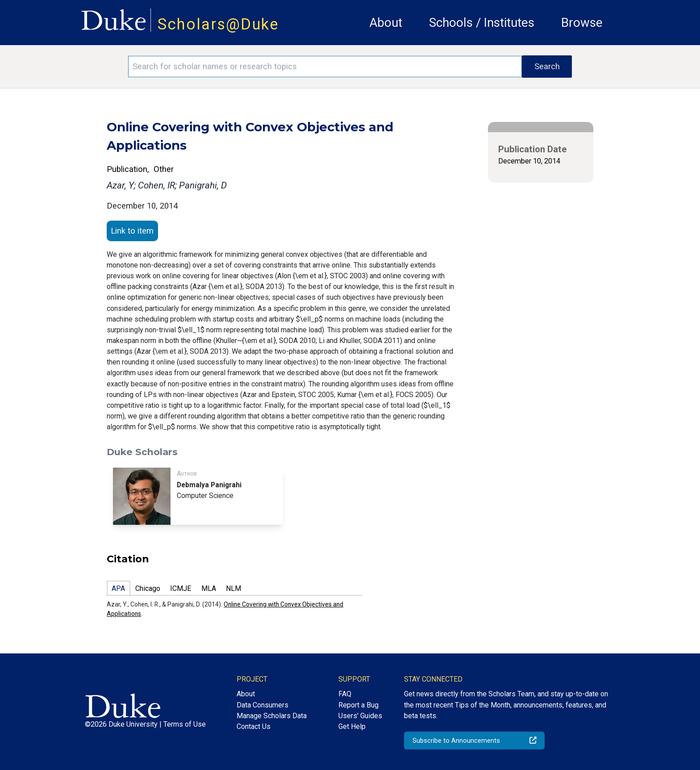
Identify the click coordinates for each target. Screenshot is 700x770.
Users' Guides (360, 716)
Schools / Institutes (482, 23)
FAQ (345, 694)
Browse (582, 23)
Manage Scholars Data (272, 716)
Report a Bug (358, 705)
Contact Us (254, 726)
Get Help (352, 726)
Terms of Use (185, 724)
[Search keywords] (325, 67)
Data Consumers (262, 705)
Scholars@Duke (218, 24)
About (386, 23)
